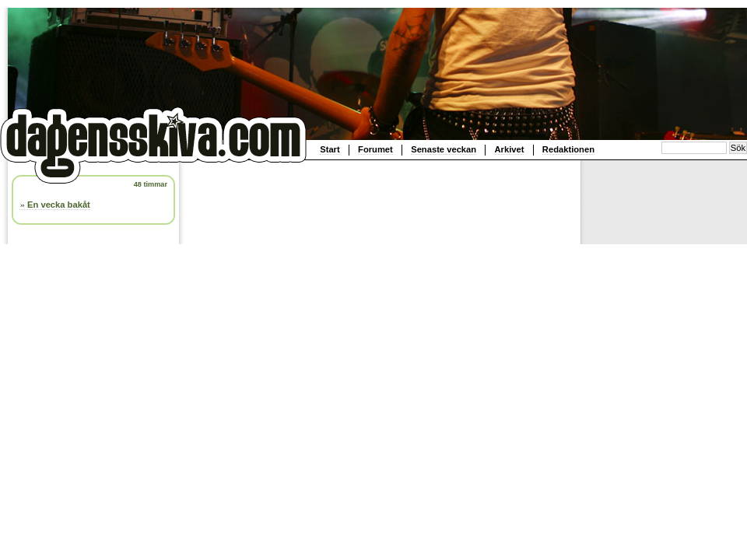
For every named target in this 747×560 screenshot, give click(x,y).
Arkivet (510, 149)
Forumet (375, 149)
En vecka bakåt (59, 205)
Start (330, 149)
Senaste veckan (444, 149)
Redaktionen (568, 149)
